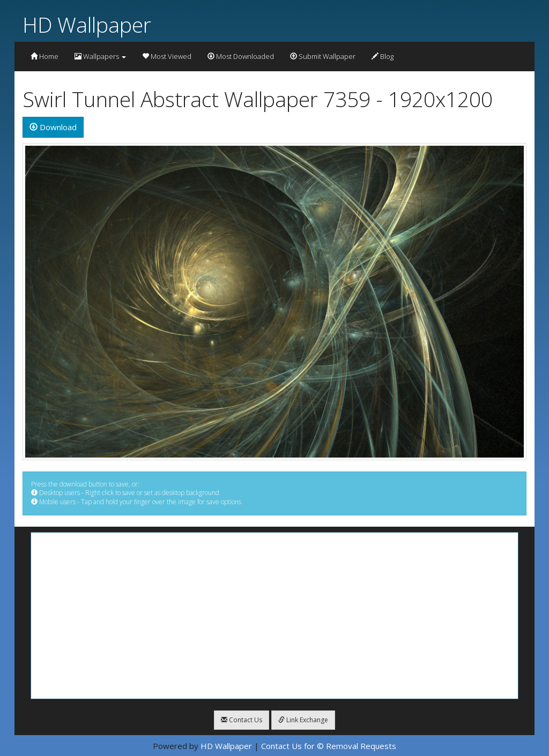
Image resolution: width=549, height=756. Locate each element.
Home (44, 56)
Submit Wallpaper (323, 56)
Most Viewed (167, 56)
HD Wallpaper (87, 24)
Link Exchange (303, 720)
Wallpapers (100, 56)
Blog (383, 56)
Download (53, 127)
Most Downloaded (241, 56)
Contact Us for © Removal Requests (329, 746)
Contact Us (242, 720)
